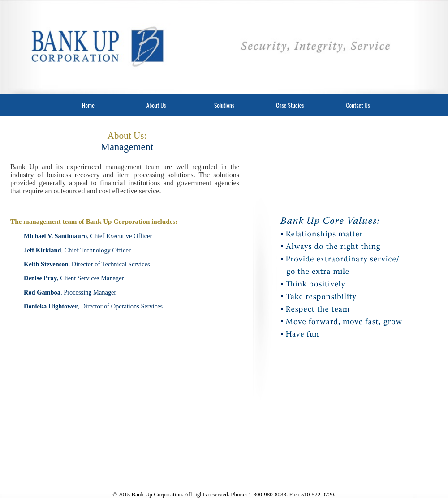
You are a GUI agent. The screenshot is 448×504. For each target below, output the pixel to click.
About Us (156, 105)
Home (88, 105)
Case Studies (290, 105)
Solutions (224, 105)
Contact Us (358, 105)
